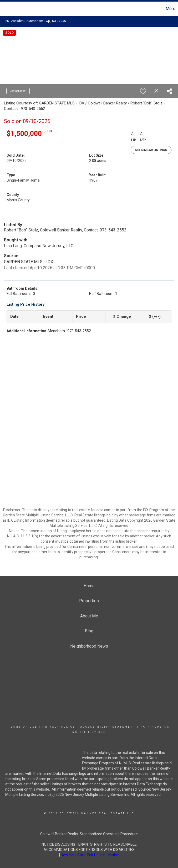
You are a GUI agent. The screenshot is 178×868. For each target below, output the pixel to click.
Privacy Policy (59, 727)
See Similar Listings (151, 150)
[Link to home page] (7, 9)
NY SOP (99, 732)
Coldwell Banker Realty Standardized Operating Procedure (89, 834)
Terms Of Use (23, 727)
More (171, 9)
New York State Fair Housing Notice (90, 855)
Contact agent (18, 91)
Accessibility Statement (108, 727)
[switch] (143, 91)
